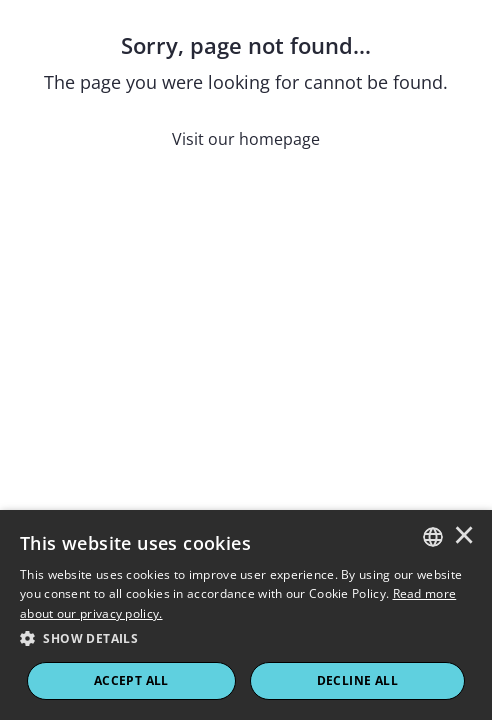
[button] (246, 639)
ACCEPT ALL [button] (131, 680)
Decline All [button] (357, 680)
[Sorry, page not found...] (246, 91)
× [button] (464, 537)
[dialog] (246, 615)
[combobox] (433, 537)
